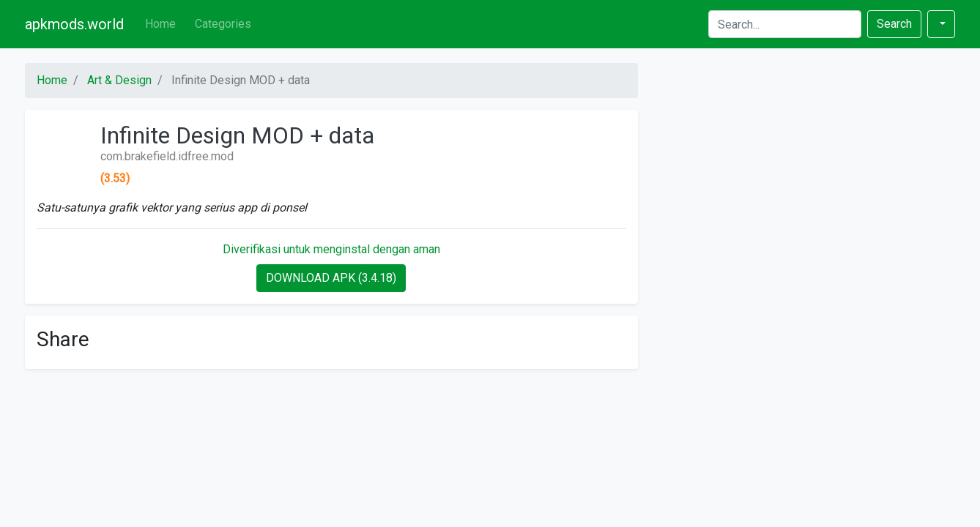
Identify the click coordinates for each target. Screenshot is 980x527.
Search (894, 24)
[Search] (785, 24)
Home (160, 24)
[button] (941, 24)
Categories (223, 24)
